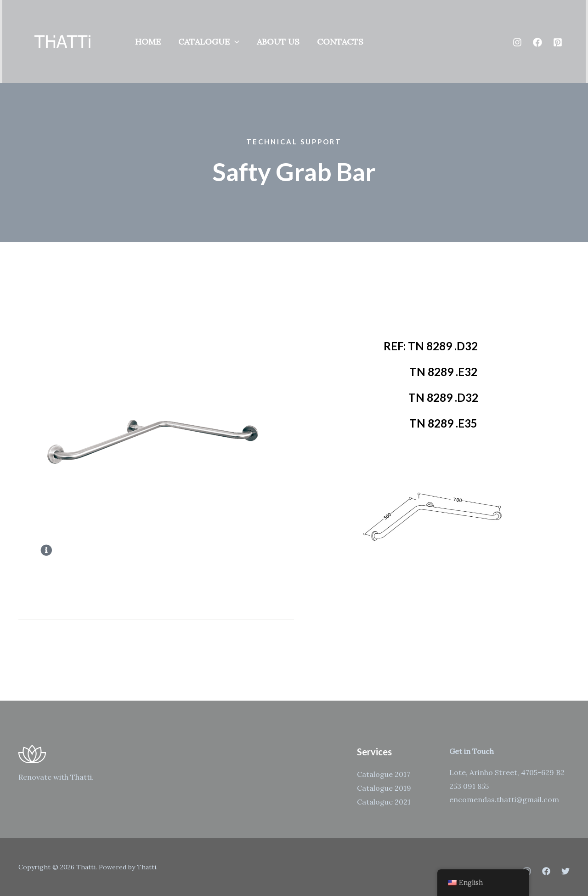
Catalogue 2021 (384, 802)
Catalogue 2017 (384, 774)
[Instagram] (517, 42)
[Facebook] (537, 42)
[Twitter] (565, 871)
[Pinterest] (558, 42)
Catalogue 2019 (384, 788)
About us (276, 42)
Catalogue (207, 42)
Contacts (337, 42)
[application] (233, 42)
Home (147, 42)
